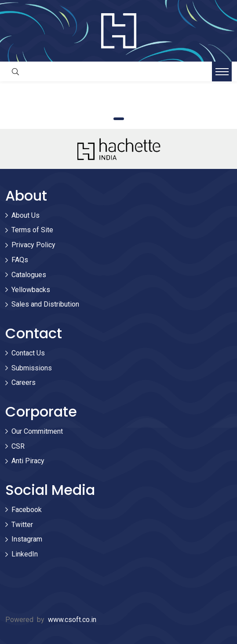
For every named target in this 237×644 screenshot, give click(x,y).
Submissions (32, 368)
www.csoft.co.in (72, 620)
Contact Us (28, 353)
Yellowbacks (31, 290)
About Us (26, 215)
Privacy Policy (33, 245)
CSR (18, 446)
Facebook (27, 510)
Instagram (27, 539)
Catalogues (29, 275)
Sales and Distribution (45, 304)
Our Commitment (37, 431)
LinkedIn (25, 554)
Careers (24, 382)
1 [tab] (119, 119)
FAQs (20, 260)
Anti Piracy (28, 461)
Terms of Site (32, 230)
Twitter (22, 525)
